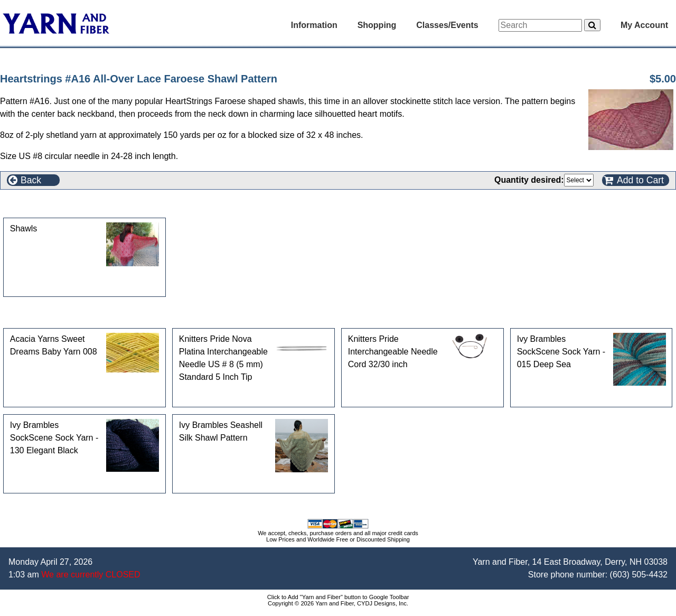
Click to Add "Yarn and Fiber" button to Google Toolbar (338, 597)
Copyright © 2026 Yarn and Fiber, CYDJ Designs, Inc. (338, 603)
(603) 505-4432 (639, 575)
